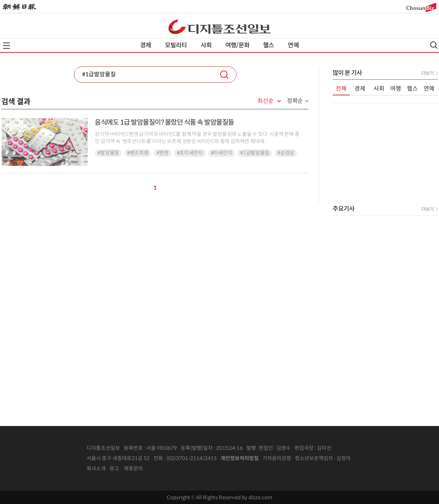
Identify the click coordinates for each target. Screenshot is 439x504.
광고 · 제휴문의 (126, 468)
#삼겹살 (286, 153)
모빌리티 (176, 45)
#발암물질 (108, 153)
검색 (224, 75)
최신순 (265, 101)
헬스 (269, 45)
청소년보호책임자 (314, 458)
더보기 (427, 73)
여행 (396, 89)
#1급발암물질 (255, 153)
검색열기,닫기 (434, 45)
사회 (206, 45)
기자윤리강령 (277, 458)
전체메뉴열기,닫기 (6, 46)
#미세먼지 (222, 153)
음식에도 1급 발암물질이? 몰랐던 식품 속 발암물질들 (164, 122)
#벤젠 (162, 153)
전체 (341, 89)
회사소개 (96, 468)
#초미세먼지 (190, 153)
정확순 (295, 101)
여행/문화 (237, 45)
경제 (146, 45)
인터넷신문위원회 (373, 458)
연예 (293, 45)
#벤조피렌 (138, 153)
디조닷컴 (219, 27)
